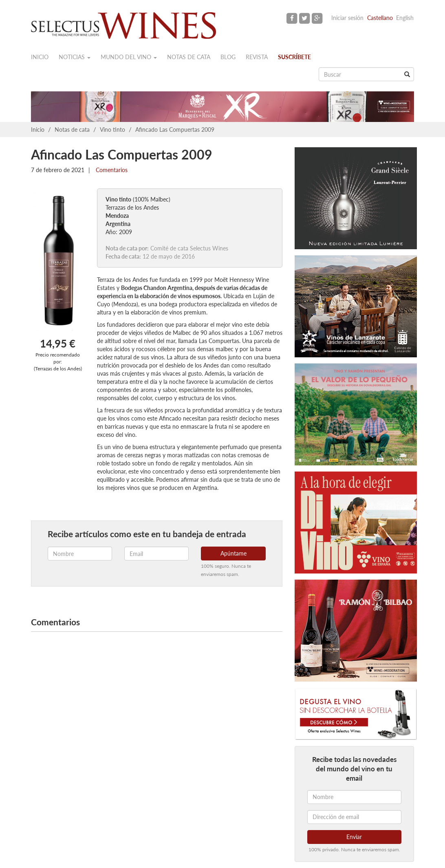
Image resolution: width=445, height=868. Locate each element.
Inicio (40, 57)
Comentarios (111, 170)
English (405, 18)
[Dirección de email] (354, 817)
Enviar (354, 837)
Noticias (75, 57)
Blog (228, 57)
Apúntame (234, 553)
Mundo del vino (129, 57)
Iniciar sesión (347, 18)
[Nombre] (354, 797)
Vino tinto (112, 130)
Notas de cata (189, 57)
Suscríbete (294, 57)
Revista (257, 57)
